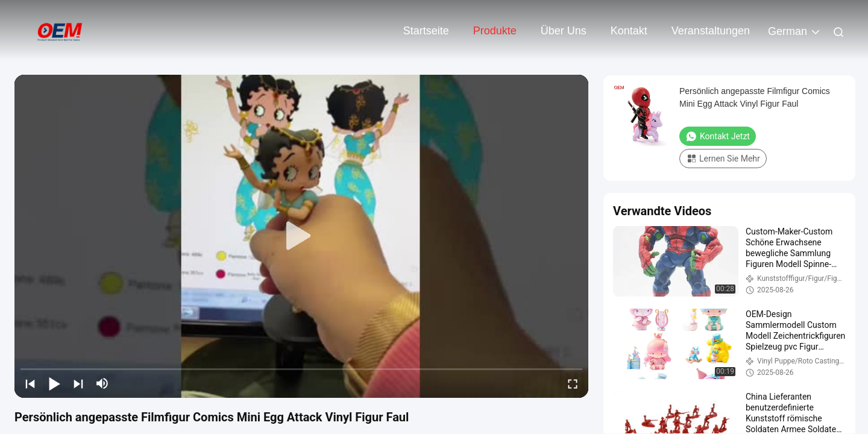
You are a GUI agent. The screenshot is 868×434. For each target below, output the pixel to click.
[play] (301, 236)
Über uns (564, 31)
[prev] (30, 383)
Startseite (426, 31)
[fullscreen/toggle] (573, 383)
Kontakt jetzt (718, 136)
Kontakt (629, 31)
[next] (78, 383)
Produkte (495, 31)
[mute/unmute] (102, 383)
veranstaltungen (711, 31)
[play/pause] (54, 383)
